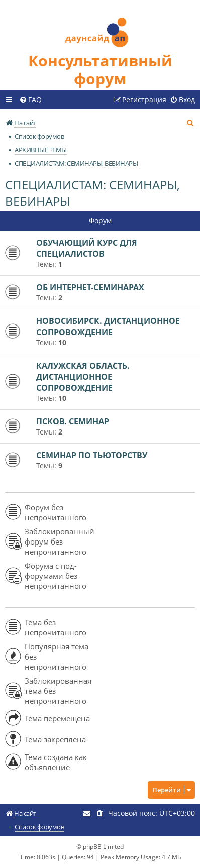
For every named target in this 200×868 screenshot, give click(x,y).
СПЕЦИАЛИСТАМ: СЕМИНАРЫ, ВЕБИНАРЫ (92, 193)
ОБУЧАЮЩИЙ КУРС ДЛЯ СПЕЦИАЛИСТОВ (87, 248)
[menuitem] (30, 100)
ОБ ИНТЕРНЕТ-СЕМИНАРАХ (90, 287)
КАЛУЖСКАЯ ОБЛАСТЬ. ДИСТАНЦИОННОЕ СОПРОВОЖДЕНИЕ (83, 377)
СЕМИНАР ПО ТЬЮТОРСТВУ (92, 455)
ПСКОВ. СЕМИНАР (73, 421)
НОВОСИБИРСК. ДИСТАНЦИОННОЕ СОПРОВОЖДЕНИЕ (108, 327)
